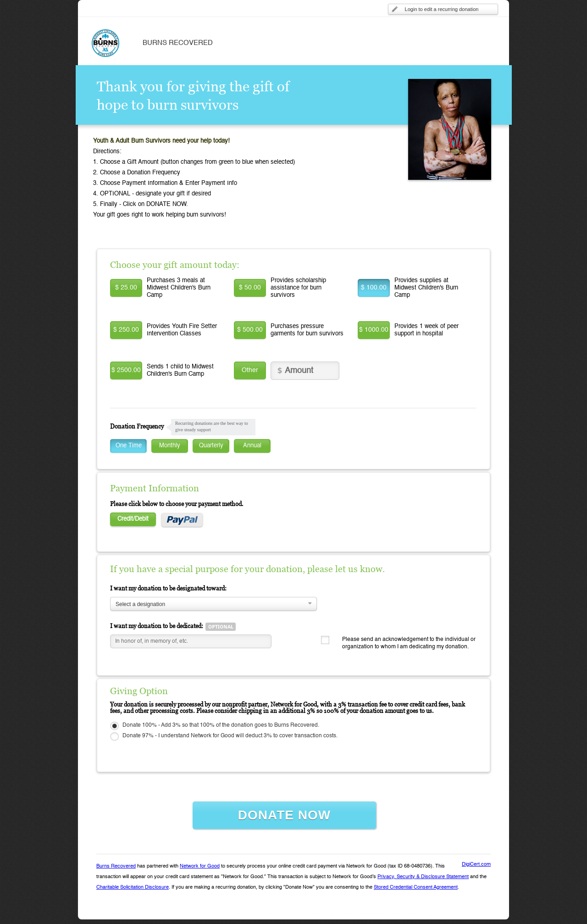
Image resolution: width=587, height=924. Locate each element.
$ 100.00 (374, 288)
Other (250, 370)
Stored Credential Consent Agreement (416, 888)
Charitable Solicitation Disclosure (133, 888)
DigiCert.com (476, 865)
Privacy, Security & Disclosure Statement (423, 877)
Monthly (170, 446)
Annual (252, 446)
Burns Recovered (116, 866)
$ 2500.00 (126, 370)
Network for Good (200, 866)
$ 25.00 (126, 288)
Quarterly (211, 446)
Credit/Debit (133, 519)
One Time (129, 446)
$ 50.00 (250, 288)
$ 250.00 (126, 330)
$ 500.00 (250, 330)
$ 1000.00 (374, 330)
